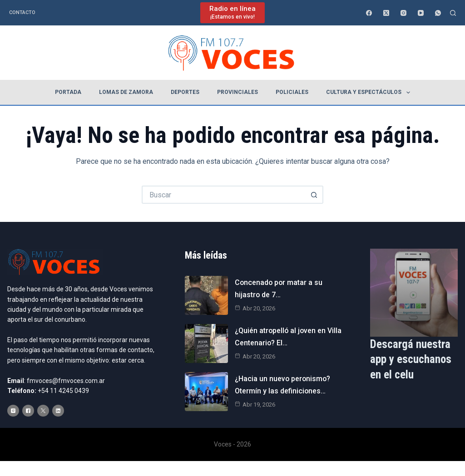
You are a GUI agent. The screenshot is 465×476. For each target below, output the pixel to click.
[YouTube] (421, 13)
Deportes (185, 92)
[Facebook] (369, 13)
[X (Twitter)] (386, 13)
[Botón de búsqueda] (314, 195)
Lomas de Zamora (126, 92)
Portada (68, 92)
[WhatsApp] (438, 13)
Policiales (292, 92)
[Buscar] (453, 13)
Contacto (22, 12)
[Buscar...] (223, 195)
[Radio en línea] (232, 12)
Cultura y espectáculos (370, 93)
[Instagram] (403, 13)
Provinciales (237, 92)
